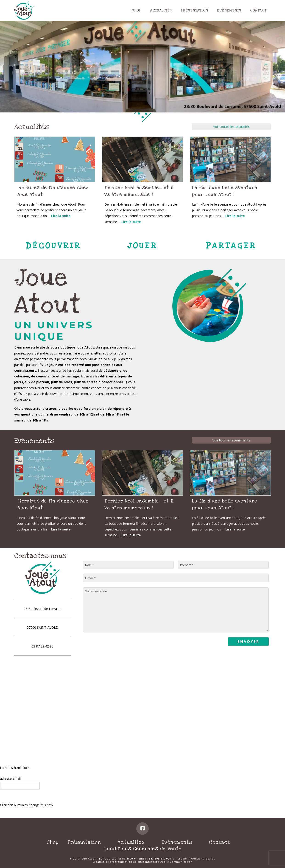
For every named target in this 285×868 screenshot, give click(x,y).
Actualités (131, 842)
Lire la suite (61, 216)
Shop (53, 842)
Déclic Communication (176, 862)
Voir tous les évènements (231, 440)
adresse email (10, 778)
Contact (220, 842)
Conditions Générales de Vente (142, 849)
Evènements (177, 842)
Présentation (84, 842)
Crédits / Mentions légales (196, 858)
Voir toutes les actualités (231, 127)
